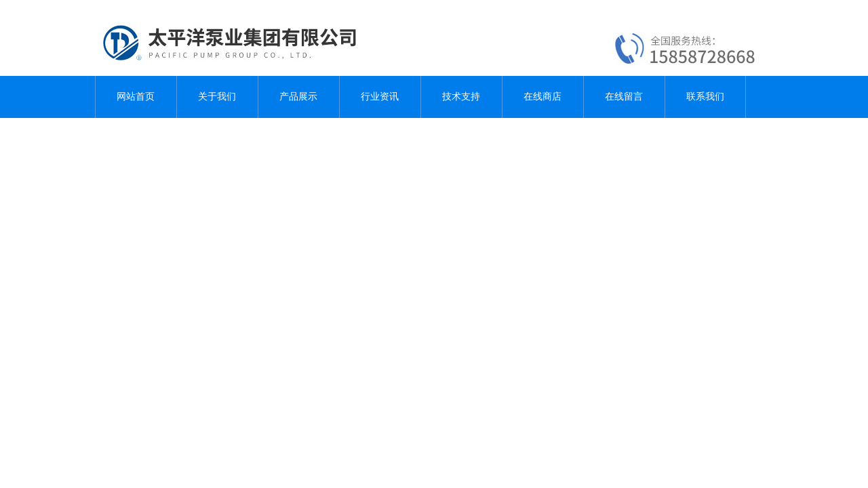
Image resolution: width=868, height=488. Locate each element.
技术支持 (461, 97)
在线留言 (624, 97)
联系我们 (705, 97)
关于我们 (217, 97)
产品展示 (298, 97)
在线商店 (542, 97)
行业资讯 (380, 97)
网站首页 (136, 97)
